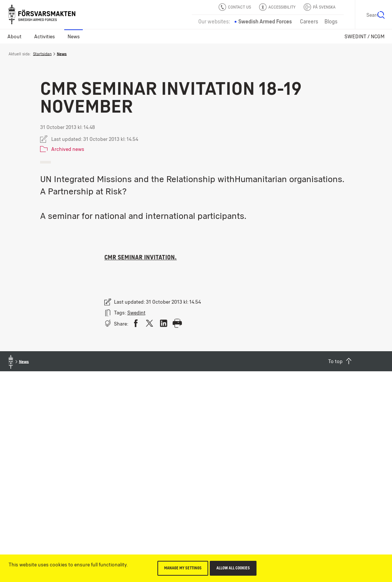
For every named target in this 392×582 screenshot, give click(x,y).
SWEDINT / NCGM (365, 36)
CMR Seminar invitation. (141, 257)
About (14, 36)
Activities (45, 36)
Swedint (136, 313)
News (74, 36)
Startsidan (42, 54)
